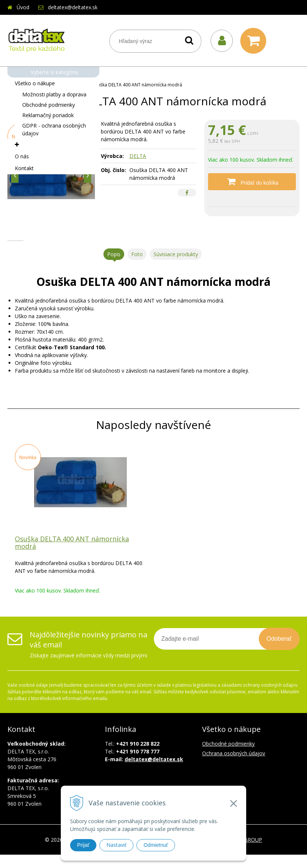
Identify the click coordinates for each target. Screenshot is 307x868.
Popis (114, 268)
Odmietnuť (156, 845)
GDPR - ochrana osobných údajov (54, 129)
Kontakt (24, 168)
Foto (137, 268)
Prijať (83, 845)
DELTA (138, 156)
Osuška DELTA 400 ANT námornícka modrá (72, 556)
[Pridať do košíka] (252, 182)
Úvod (23, 7)
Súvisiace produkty (176, 268)
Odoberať (279, 652)
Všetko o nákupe (35, 83)
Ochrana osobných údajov (234, 767)
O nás (22, 156)
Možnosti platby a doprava (54, 94)
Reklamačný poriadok (48, 115)
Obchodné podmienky (49, 105)
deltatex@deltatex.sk (73, 7)
